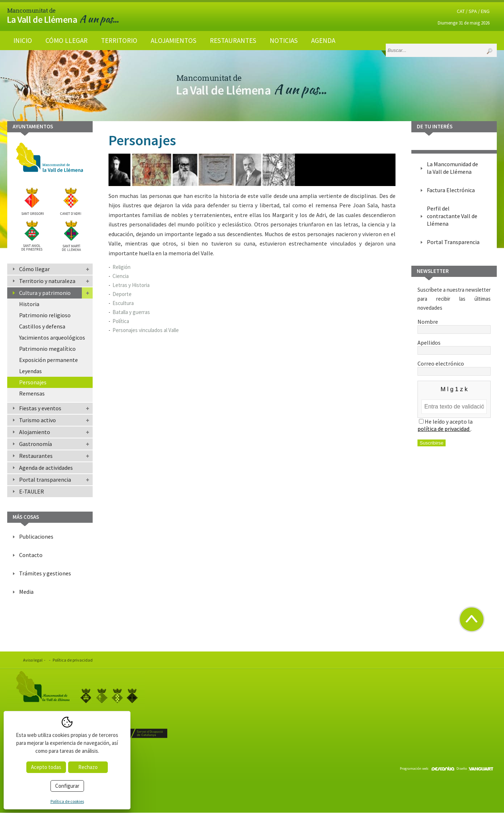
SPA (473, 11)
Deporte (122, 294)
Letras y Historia (131, 285)
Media (26, 592)
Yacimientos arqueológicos (52, 337)
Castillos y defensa (42, 326)
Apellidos (454, 346)
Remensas (32, 393)
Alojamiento (35, 432)
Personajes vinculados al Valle (146, 330)
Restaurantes (233, 40)
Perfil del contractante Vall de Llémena (452, 216)
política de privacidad (444, 429)
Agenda (323, 40)
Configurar (67, 786)
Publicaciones (36, 536)
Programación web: (427, 768)
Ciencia (121, 276)
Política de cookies (67, 801)
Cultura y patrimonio (45, 293)
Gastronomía (36, 444)
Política (121, 321)
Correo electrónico (454, 367)
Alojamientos (174, 40)
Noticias (284, 40)
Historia (29, 304)
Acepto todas (46, 767)
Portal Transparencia (453, 242)
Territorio (119, 40)
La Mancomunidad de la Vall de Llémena (452, 168)
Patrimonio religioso (45, 315)
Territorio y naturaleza (47, 281)
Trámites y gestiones (45, 573)
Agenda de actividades (46, 468)
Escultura (123, 303)
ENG (485, 11)
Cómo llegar (67, 40)
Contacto (31, 555)
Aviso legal (33, 660)
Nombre (454, 325)
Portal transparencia (45, 480)
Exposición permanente (48, 360)
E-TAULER (32, 491)
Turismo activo (37, 420)
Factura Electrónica (451, 190)
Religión (121, 267)
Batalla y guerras (131, 312)
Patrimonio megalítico (47, 349)
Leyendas (30, 371)
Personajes (33, 382)
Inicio (23, 40)
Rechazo (88, 767)
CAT (461, 11)
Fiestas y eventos (40, 408)
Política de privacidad (73, 660)
